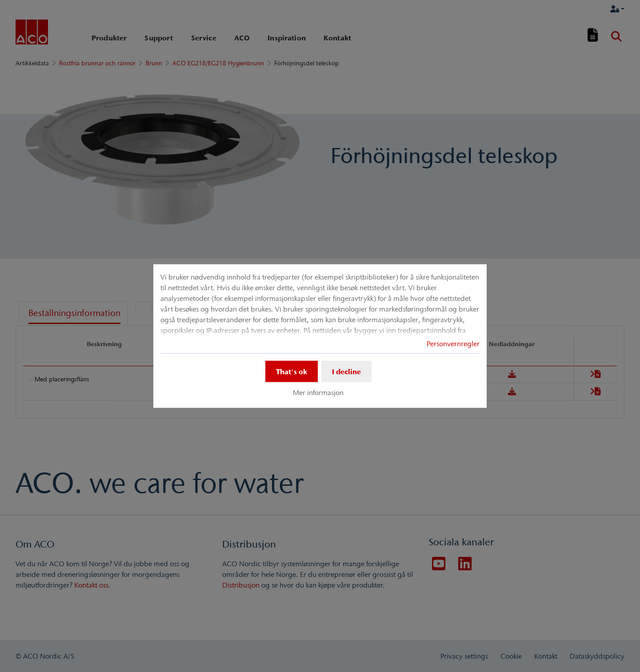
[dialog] (320, 336)
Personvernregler (453, 344)
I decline (346, 372)
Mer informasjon (318, 392)
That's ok (292, 372)
